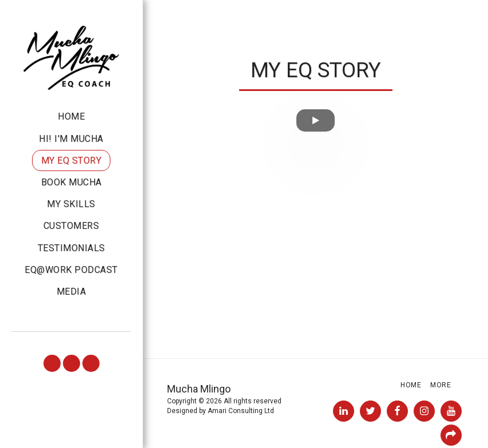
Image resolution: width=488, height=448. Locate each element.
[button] (52, 363)
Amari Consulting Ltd (241, 411)
